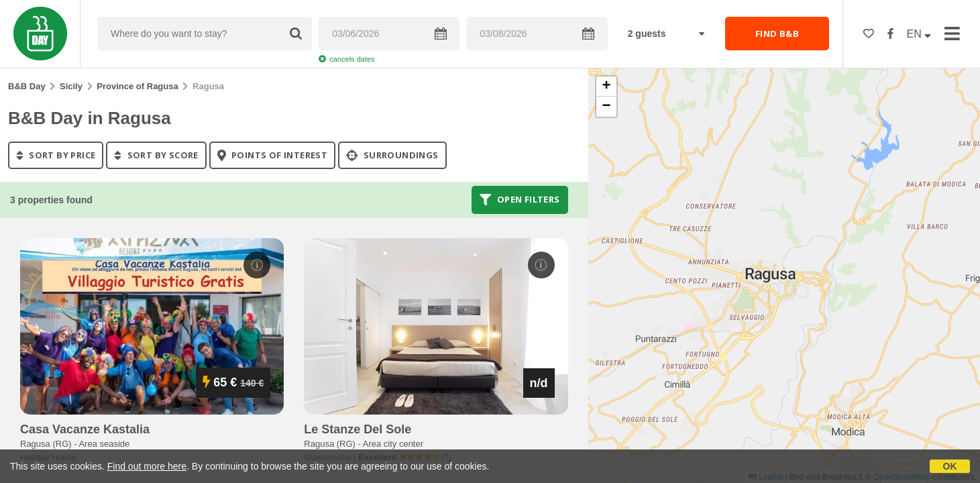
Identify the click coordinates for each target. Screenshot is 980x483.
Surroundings (392, 155)
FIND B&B (777, 34)
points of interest (273, 155)
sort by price (56, 155)
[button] (606, 87)
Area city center (393, 444)
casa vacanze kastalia (85, 429)
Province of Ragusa (137, 86)
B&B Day (27, 86)
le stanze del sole (358, 429)
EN (919, 34)
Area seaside (104, 444)
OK (950, 466)
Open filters (520, 200)
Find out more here (147, 466)
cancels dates (346, 59)
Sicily (71, 86)
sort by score (156, 155)
